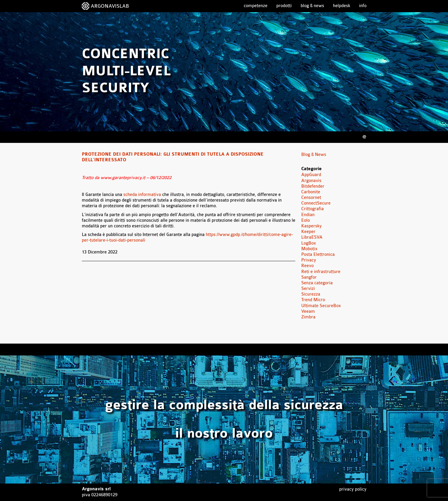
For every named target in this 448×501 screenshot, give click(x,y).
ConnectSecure (316, 203)
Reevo (307, 266)
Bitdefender (313, 186)
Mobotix (309, 249)
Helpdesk (342, 6)
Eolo (306, 220)
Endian (308, 215)
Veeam (308, 311)
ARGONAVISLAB (110, 6)
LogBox (309, 243)
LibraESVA (312, 237)
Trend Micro (313, 300)
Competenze (256, 6)
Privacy (309, 260)
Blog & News (312, 6)
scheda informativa (142, 195)
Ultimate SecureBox (321, 306)
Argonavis (311, 181)
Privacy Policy (353, 489)
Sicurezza (311, 294)
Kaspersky (311, 226)
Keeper (308, 232)
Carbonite (311, 192)
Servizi (308, 289)
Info (363, 6)
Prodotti (284, 6)
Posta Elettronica (318, 255)
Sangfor (309, 277)
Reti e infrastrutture (321, 272)
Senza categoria (317, 283)
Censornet (311, 198)
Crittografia (313, 209)
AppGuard (311, 175)
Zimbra (308, 317)
